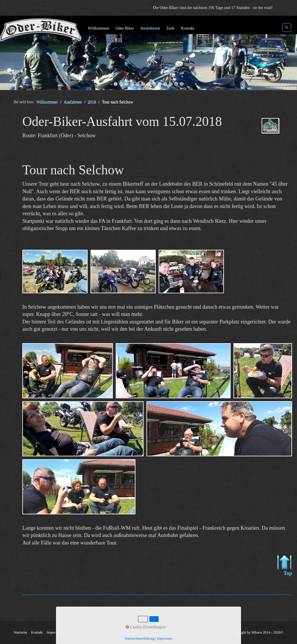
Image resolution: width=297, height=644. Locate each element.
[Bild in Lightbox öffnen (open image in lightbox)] (55, 272)
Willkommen (98, 28)
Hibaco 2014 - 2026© (267, 632)
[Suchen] (287, 28)
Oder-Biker (125, 28)
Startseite (20, 632)
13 (182, 84)
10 (165, 84)
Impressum (164, 639)
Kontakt (188, 28)
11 (171, 84)
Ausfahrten (150, 28)
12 (176, 84)
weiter (287, 54)
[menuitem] (99, 28)
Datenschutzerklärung (140, 639)
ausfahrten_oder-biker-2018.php (273, 131)
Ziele (170, 28)
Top (285, 566)
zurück (10, 54)
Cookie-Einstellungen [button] (146, 627)
